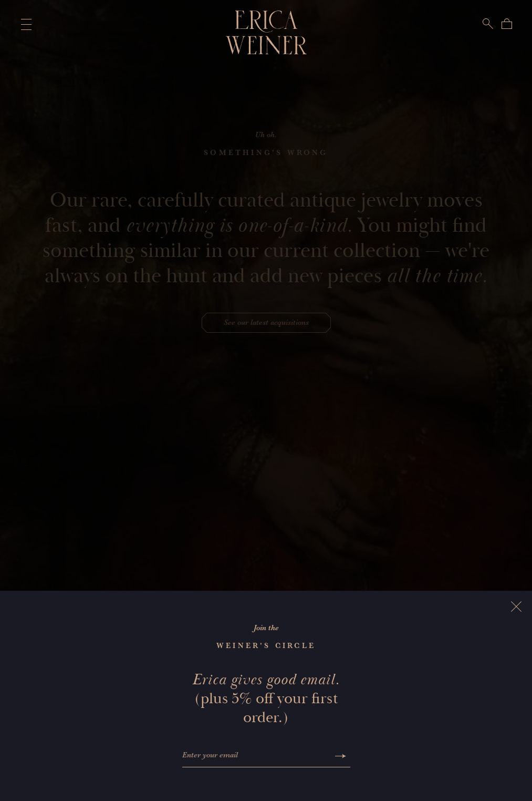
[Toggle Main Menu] (24, 24)
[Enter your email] (257, 756)
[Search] (488, 24)
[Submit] (341, 756)
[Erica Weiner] (266, 33)
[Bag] (507, 24)
